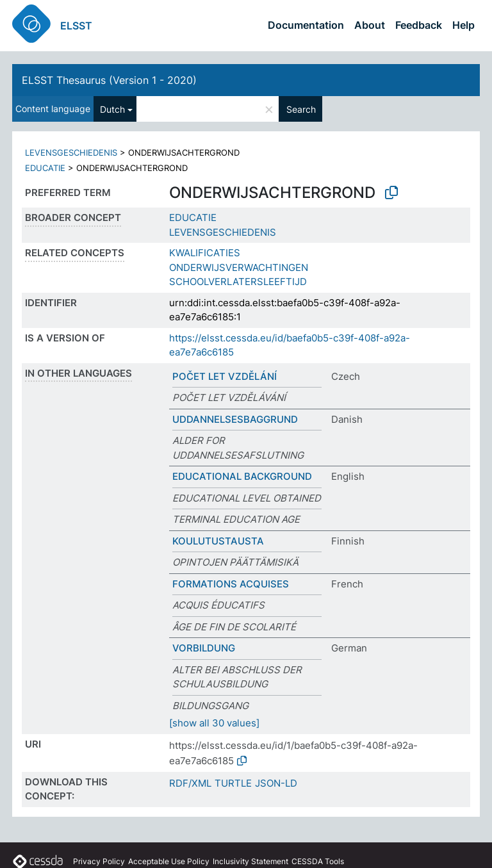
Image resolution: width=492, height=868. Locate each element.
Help (463, 25)
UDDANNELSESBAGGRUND (235, 419)
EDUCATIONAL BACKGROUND (242, 476)
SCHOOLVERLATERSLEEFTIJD (238, 282)
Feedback (419, 25)
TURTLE (233, 783)
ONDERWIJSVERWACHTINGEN (239, 267)
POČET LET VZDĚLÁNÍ (225, 376)
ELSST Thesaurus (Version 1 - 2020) (109, 80)
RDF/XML (190, 783)
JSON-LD (276, 783)
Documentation (306, 25)
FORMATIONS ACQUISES (231, 584)
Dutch (112, 109)
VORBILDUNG (204, 648)
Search (301, 109)
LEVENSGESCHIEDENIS (71, 152)
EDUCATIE (45, 168)
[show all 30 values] (214, 723)
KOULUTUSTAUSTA (218, 541)
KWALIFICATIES (205, 253)
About (370, 25)
